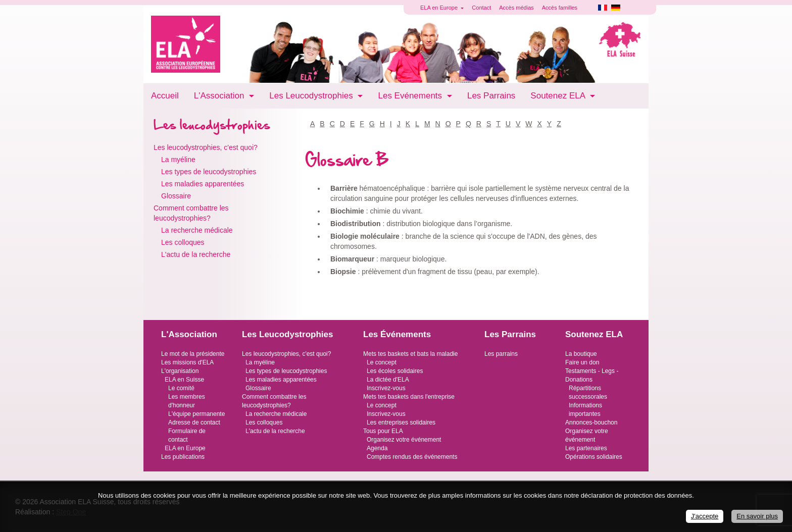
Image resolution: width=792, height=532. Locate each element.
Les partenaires (586, 448)
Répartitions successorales (588, 392)
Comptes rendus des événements (412, 457)
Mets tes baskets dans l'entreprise (409, 397)
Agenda (377, 448)
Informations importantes (585, 410)
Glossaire (176, 196)
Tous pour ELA (383, 431)
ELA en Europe (185, 448)
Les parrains (501, 354)
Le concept (382, 362)
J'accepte (705, 516)
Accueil (165, 96)
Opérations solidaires (594, 457)
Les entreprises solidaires (401, 422)
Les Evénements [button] (411, 96)
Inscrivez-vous (386, 388)
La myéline (178, 159)
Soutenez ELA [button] (559, 96)
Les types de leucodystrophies (209, 172)
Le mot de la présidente (193, 354)
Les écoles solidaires (395, 371)
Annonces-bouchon (591, 422)
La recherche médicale (197, 230)
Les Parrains (491, 96)
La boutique (581, 354)
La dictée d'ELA (388, 380)
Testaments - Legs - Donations (592, 375)
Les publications (183, 457)
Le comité (181, 388)
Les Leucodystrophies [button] (312, 96)
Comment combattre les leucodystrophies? (191, 213)
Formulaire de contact (187, 435)
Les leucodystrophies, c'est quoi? (206, 147)
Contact (481, 8)
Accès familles (560, 8)
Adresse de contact (194, 422)
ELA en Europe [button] (440, 8)
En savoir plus (757, 516)
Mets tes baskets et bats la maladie (410, 354)
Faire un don (582, 362)
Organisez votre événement (404, 440)
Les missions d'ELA (187, 362)
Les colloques (183, 242)
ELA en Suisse (184, 380)
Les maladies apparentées (203, 184)
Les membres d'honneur (187, 401)
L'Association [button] (220, 96)
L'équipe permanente (196, 414)
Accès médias (516, 8)
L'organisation (180, 371)
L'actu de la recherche (196, 254)
